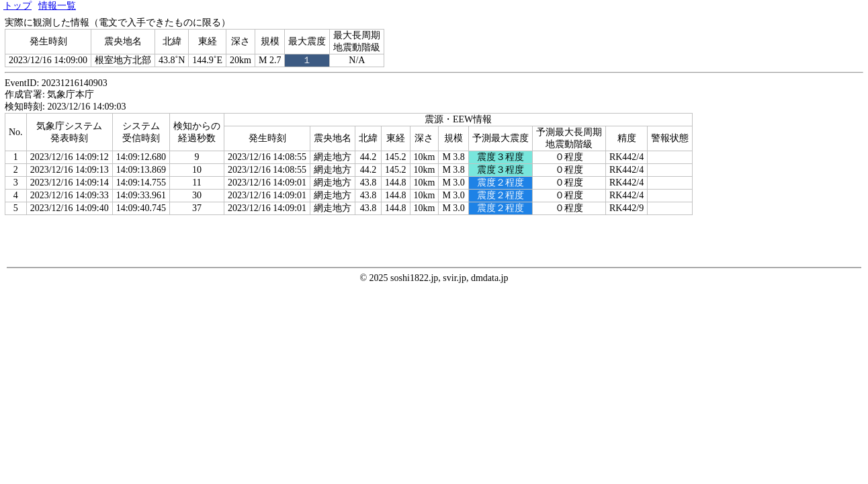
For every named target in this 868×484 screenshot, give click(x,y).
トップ (17, 6)
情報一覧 (57, 6)
